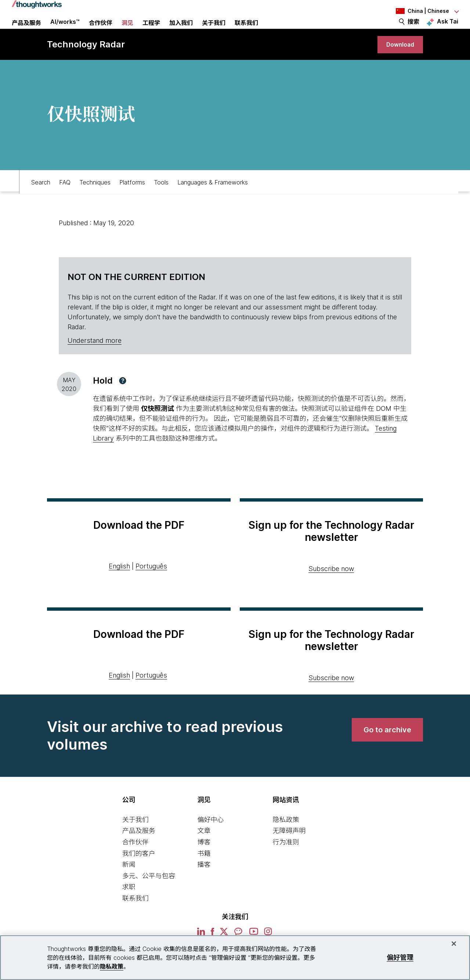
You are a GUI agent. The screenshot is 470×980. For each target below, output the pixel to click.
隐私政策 (286, 837)
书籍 (204, 871)
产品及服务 (139, 848)
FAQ (65, 197)
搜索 (413, 30)
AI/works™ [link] (65, 30)
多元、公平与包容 (149, 893)
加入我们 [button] (181, 31)
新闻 (129, 882)
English (119, 583)
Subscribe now (331, 586)
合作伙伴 (135, 859)
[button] (123, 398)
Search (41, 197)
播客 (204, 882)
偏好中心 (211, 837)
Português (151, 583)
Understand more (95, 358)
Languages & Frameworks (213, 197)
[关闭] (454, 944)
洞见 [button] (127, 31)
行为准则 (286, 859)
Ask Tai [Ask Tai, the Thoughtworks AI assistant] (448, 30)
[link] (398, 60)
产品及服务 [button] (26, 31)
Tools (161, 197)
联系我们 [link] (246, 31)
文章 (204, 848)
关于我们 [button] (214, 31)
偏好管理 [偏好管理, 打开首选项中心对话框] (400, 957)
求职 (129, 904)
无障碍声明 (289, 848)
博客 (204, 859)
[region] (235, 958)
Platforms (132, 197)
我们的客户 (139, 871)
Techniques (95, 197)
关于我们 (135, 837)
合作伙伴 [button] (101, 31)
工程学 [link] (151, 31)
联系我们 (135, 916)
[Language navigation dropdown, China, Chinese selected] (418, 11)
